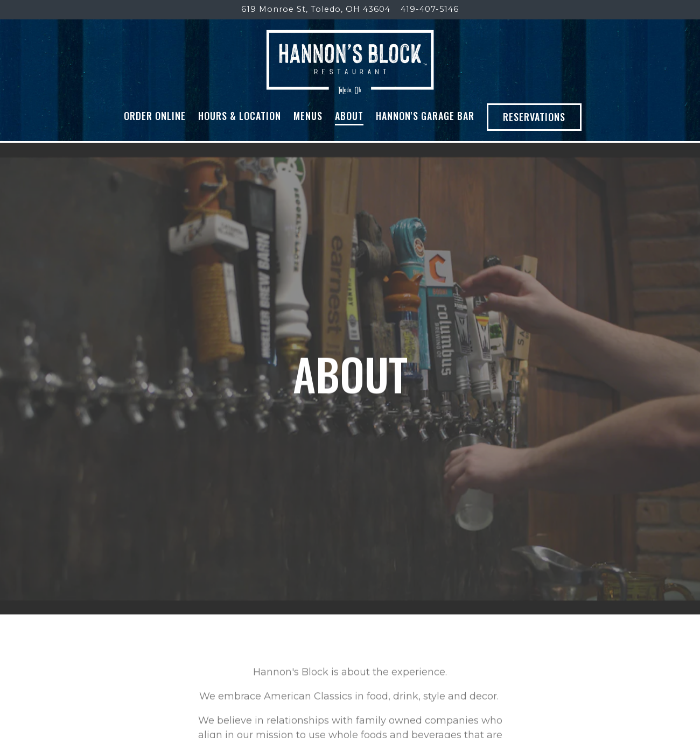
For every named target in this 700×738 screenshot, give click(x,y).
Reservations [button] (534, 117)
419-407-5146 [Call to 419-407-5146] (430, 9)
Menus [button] (308, 116)
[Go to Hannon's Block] (316, 10)
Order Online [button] (155, 116)
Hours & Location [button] (240, 116)
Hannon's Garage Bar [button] (425, 116)
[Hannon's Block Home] (350, 61)
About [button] (349, 116)
